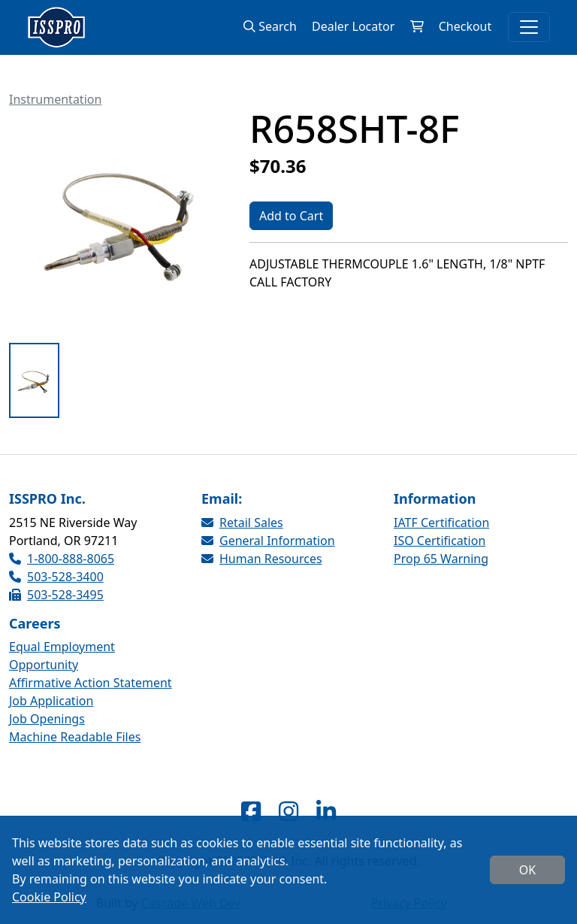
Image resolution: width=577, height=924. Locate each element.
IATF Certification (441, 523)
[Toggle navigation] (529, 27)
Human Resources (262, 559)
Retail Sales (242, 523)
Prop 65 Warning (441, 559)
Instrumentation (55, 99)
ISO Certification (440, 541)
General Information (268, 541)
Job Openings (47, 719)
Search (270, 26)
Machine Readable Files (75, 737)
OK (527, 870)
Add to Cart (291, 216)
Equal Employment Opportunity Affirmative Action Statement (91, 665)
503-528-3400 (56, 577)
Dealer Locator (353, 26)
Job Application (51, 701)
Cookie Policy (49, 897)
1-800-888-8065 (62, 559)
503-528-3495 (56, 595)
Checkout (465, 26)
